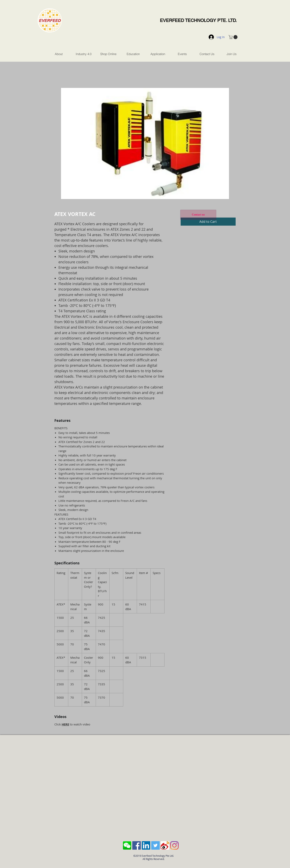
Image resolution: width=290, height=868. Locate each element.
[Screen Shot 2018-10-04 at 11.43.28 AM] (127, 845)
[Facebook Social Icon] (137, 845)
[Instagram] (174, 845)
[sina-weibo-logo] (165, 845)
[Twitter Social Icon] (155, 845)
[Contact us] (198, 215)
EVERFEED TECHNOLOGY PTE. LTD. (198, 20)
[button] (234, 37)
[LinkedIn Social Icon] (146, 845)
